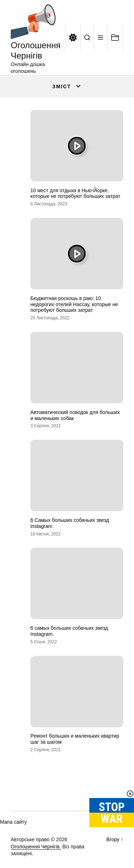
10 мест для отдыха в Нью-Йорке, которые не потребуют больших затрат (75, 193)
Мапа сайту (13, 822)
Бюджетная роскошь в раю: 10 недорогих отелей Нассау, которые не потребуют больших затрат (74, 304)
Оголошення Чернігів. (36, 847)
